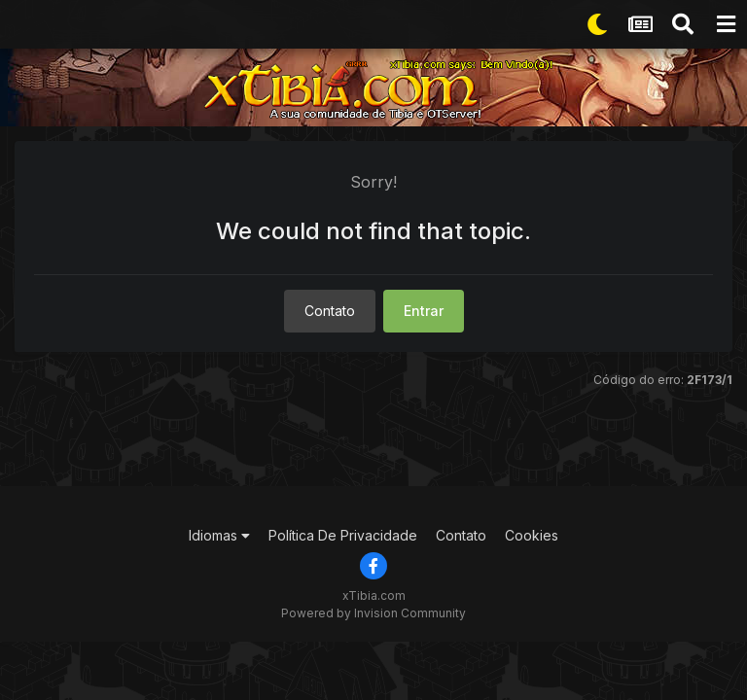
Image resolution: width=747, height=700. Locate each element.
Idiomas (219, 535)
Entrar (424, 311)
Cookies (532, 535)
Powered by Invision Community (373, 613)
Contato (330, 311)
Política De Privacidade (343, 535)
